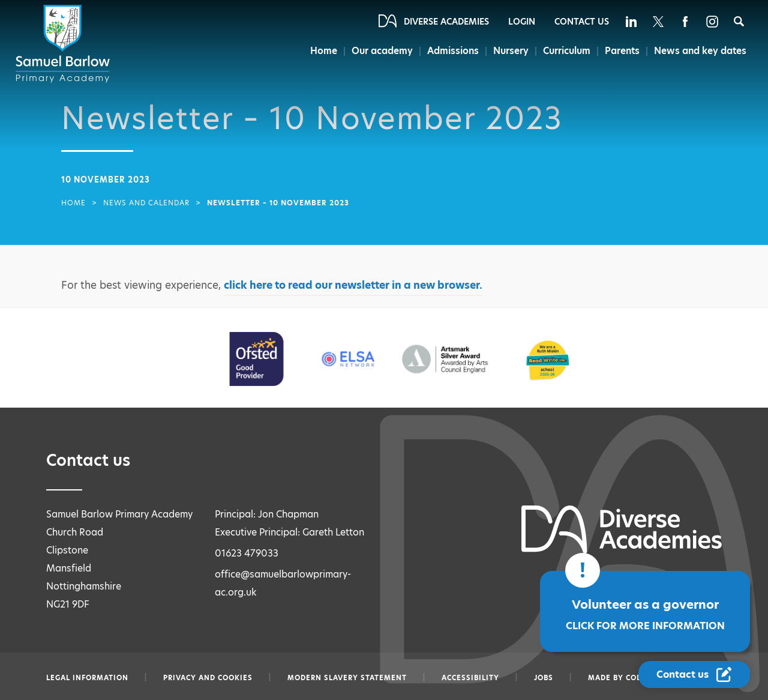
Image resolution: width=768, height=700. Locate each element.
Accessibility (470, 678)
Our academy (382, 51)
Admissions (453, 51)
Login (522, 22)
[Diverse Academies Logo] (65, 44)
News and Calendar (146, 203)
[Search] (739, 21)
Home (324, 51)
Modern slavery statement (347, 678)
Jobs (544, 678)
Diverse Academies (446, 22)
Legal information (87, 678)
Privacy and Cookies (208, 678)
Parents (622, 51)
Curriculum (567, 51)
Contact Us (582, 22)
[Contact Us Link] (694, 674)
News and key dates (700, 51)
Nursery (511, 51)
